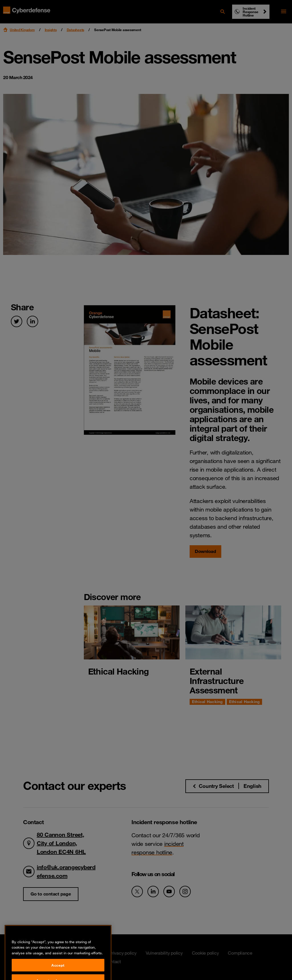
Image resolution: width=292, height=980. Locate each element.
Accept (58, 972)
